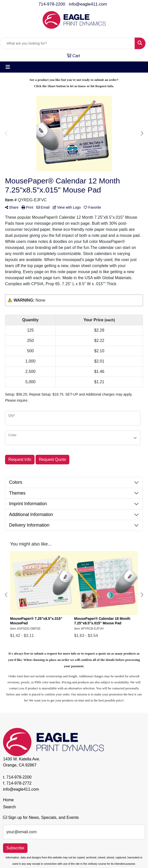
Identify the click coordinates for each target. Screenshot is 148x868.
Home (8, 800)
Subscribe (15, 848)
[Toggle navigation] (8, 67)
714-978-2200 (52, 4)
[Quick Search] (67, 43)
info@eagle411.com (88, 4)
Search (9, 807)
